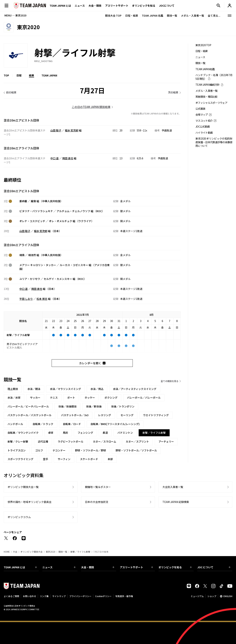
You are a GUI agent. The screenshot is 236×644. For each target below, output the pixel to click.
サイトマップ (59, 596)
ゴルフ (39, 450)
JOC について (214, 567)
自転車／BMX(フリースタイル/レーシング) (115, 424)
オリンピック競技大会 (32, 552)
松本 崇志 (42, 299)
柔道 (105, 433)
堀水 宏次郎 (72, 130)
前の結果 (11, 92)
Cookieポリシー (103, 596)
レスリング (105, 415)
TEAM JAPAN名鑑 (205, 69)
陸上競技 (13, 389)
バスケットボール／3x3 (75, 415)
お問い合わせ (29, 596)
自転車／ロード (72, 424)
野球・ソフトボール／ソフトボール (136, 450)
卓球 (51, 433)
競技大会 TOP (113, 16)
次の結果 (173, 92)
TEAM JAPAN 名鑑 (152, 16)
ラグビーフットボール (71, 441)
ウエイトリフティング (156, 415)
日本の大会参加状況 (97, 502)
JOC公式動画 (203, 127)
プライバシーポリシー (80, 596)
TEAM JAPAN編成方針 (208, 85)
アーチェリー (166, 441)
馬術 (65, 433)
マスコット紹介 (204, 121)
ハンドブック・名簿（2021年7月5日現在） (214, 77)
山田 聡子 (56, 130)
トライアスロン (17, 450)
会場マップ (202, 115)
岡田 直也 (68, 158)
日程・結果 (132, 16)
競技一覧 (172, 16)
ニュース (80, 6)
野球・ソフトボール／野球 (91, 450)
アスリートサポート (117, 6)
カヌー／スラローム (105, 441)
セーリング (127, 415)
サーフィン (64, 459)
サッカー (35, 398)
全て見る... (214, 16)
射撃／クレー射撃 (18, 441)
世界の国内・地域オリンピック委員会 (29, 502)
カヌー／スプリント (137, 441)
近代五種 (43, 441)
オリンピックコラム (19, 517)
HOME (7, 552)
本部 (110, 459)
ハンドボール (15, 424)
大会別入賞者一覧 (173, 487)
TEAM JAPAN (49, 75)
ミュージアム (197, 596)
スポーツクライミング (20, 459)
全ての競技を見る (170, 381)
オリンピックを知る (144, 6)
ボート (71, 398)
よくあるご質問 (11, 596)
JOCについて (167, 6)
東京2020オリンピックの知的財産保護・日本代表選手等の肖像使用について (214, 142)
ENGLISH (228, 596)
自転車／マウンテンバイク (23, 433)
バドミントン (125, 433)
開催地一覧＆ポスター (98, 487)
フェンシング (85, 433)
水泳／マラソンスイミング (65, 389)
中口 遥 (54, 158)
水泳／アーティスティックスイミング (135, 389)
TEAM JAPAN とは (20, 567)
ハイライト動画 (204, 133)
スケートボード (89, 459)
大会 (15, 552)
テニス (54, 398)
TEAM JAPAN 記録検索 (176, 502)
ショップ (212, 596)
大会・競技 (98, 567)
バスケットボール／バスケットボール (29, 415)
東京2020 (51, 552)
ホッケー (90, 398)
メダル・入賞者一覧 (192, 16)
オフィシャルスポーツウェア (211, 103)
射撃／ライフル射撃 (80, 552)
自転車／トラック (43, 424)
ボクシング (111, 398)
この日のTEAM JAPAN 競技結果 (91, 107)
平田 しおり (26, 299)
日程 (19, 75)
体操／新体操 (94, 406)
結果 (32, 75)
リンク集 (44, 596)
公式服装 (200, 109)
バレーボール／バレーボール (144, 398)
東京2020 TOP (203, 45)
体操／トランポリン (123, 406)
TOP (6, 75)
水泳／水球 (14, 398)
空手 (46, 459)
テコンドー (59, 450)
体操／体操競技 (67, 406)
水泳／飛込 (97, 389)
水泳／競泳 (34, 389)
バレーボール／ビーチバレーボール (28, 406)
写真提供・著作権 (124, 596)
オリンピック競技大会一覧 (23, 487)
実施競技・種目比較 (206, 97)
